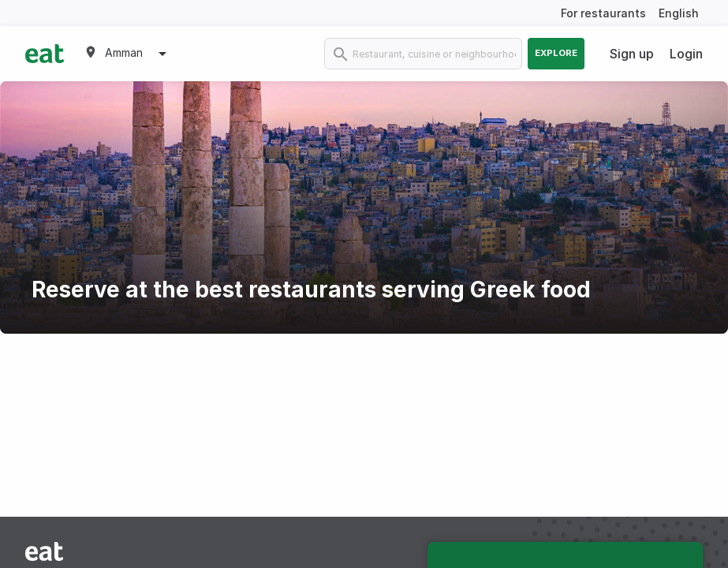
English (679, 13)
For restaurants (603, 13)
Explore (556, 53)
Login (686, 54)
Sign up (632, 54)
